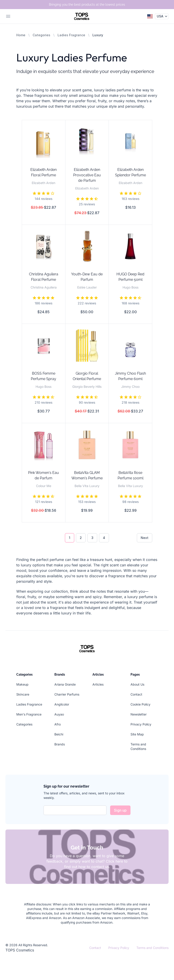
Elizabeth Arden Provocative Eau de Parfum (87, 175)
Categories (41, 35)
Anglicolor (62, 704)
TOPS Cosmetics (20, 950)
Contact (136, 694)
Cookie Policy (140, 704)
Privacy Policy (141, 724)
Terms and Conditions (152, 948)
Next (145, 538)
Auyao (59, 714)
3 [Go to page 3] (92, 538)
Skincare (23, 694)
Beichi (59, 734)
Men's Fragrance (29, 714)
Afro (58, 724)
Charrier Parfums (67, 694)
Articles (98, 684)
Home (21, 35)
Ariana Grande (65, 684)
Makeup (22, 684)
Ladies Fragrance (71, 35)
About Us (137, 684)
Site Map (137, 734)
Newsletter (139, 714)
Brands (60, 744)
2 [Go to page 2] (81, 538)
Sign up (120, 810)
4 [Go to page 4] (104, 538)
